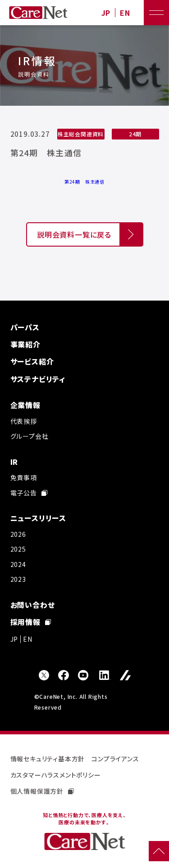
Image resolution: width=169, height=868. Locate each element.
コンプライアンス (115, 759)
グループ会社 (30, 436)
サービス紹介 (32, 361)
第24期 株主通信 (84, 182)
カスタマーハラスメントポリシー (56, 775)
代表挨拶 (24, 421)
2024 (18, 564)
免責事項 (24, 477)
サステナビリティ (38, 379)
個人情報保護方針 (42, 791)
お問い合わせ (33, 605)
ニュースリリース (38, 518)
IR (14, 462)
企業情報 (25, 405)
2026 (18, 534)
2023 (18, 579)
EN (125, 13)
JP (106, 13)
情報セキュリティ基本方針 (48, 759)
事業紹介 (25, 344)
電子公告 (29, 493)
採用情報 (31, 622)
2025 (18, 549)
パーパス (25, 327)
